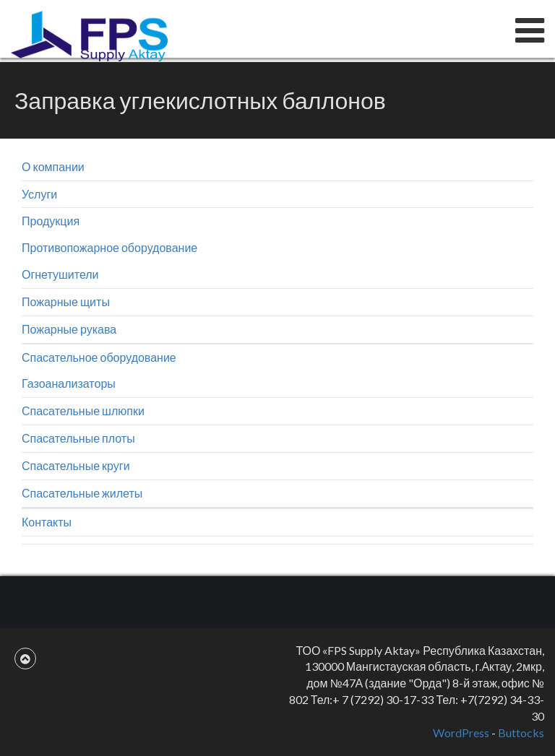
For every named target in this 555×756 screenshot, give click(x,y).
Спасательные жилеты (82, 493)
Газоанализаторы (69, 383)
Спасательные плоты (78, 438)
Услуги (39, 194)
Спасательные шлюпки (83, 410)
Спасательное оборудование (99, 357)
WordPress (461, 733)
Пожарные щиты (66, 301)
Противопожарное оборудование (109, 247)
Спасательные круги (76, 465)
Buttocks (521, 733)
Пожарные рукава (69, 329)
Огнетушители (60, 274)
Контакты (47, 522)
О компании (53, 166)
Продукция (51, 221)
